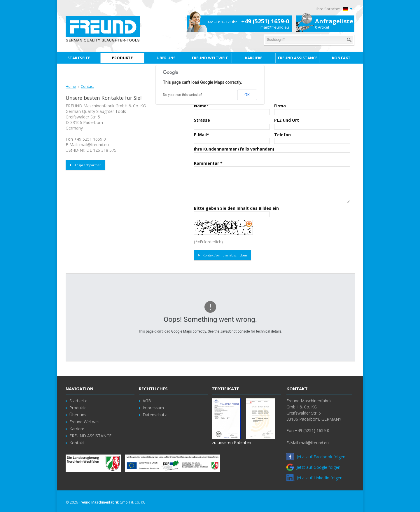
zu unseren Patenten (232, 442)
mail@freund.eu (275, 27)
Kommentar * (208, 163)
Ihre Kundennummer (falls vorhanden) (234, 149)
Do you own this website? (183, 95)
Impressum (153, 408)
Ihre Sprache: (328, 9)
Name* (201, 106)
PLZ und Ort (287, 120)
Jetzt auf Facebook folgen (316, 457)
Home (71, 87)
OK (247, 95)
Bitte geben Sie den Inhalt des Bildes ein (236, 208)
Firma (280, 106)
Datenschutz (155, 415)
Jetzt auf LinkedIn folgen (314, 478)
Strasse (202, 120)
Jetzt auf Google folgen (313, 467)
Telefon (282, 135)
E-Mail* (202, 135)
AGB (147, 401)
